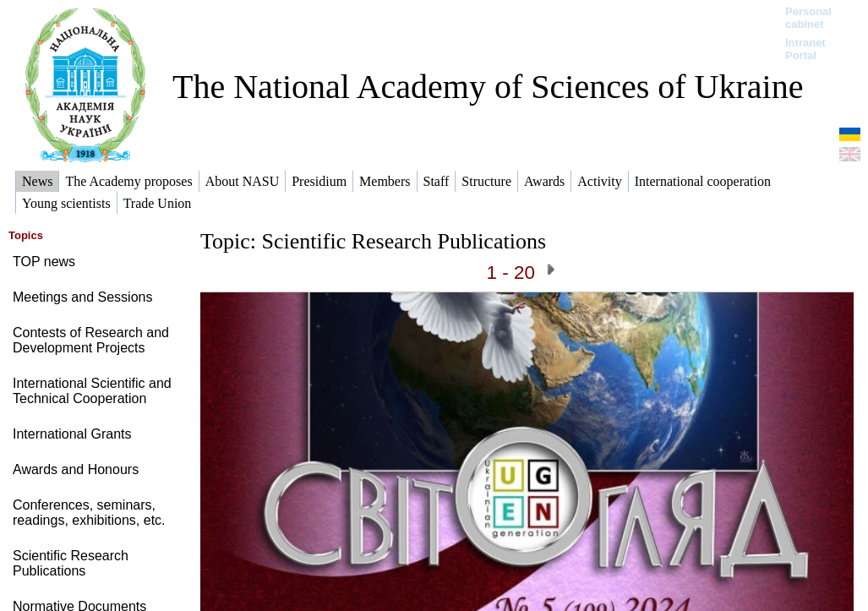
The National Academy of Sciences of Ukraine (488, 87)
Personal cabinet (808, 18)
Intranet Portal (805, 49)
